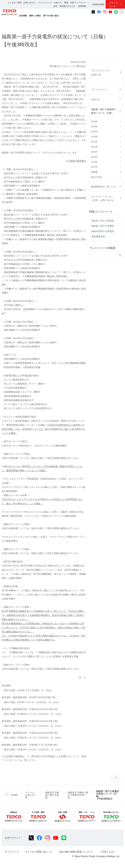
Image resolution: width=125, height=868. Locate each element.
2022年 (94, 142)
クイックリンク (113, 4)
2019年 (94, 157)
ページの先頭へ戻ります (116, 778)
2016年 (94, 172)
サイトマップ (12, 852)
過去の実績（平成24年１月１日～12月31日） (33, 738)
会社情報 (23, 16)
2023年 (94, 137)
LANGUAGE (98, 4)
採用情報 (82, 6)
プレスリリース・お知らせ (50, 3)
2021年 (94, 147)
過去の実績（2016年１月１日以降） (28, 690)
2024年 (94, 132)
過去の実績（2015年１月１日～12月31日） (32, 702)
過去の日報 (96, 177)
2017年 (94, 167)
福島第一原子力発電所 (103, 221)
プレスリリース (99, 89)
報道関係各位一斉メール (104, 187)
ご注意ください (108, 852)
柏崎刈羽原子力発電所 (103, 231)
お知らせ (96, 99)
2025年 (94, 127)
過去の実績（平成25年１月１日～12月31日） (33, 726)
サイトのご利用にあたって (39, 852)
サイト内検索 (122, 12)
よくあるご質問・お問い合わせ (21, 3)
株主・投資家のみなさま (64, 6)
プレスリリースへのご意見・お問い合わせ (102, 198)
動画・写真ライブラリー (75, 3)
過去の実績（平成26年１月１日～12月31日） (33, 714)
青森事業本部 (98, 237)
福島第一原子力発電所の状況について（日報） (104, 111)
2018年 (94, 162)
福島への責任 (35, 16)
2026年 (94, 122)
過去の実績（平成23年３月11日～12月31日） (33, 749)
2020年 (94, 152)
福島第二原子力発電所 (103, 226)
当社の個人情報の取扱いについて (76, 852)
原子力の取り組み (51, 16)
